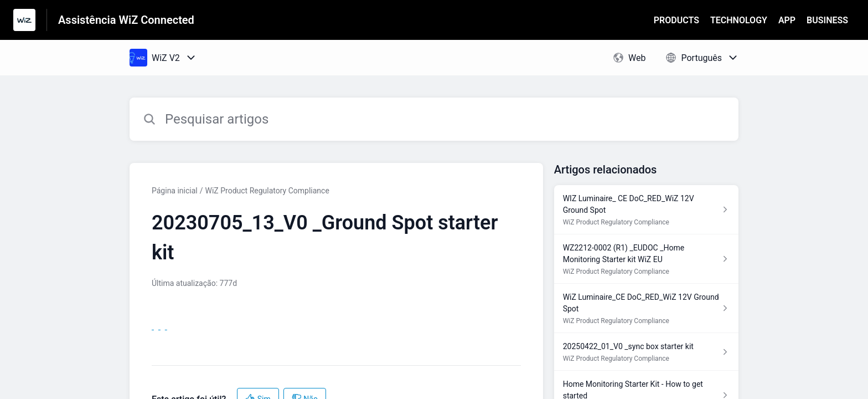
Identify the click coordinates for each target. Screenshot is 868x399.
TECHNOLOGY (739, 20)
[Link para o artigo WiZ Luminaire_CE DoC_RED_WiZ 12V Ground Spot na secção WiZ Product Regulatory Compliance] (646, 308)
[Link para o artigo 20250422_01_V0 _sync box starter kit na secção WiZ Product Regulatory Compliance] (646, 352)
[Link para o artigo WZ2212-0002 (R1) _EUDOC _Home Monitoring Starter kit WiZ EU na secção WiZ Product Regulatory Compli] (646, 259)
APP (787, 20)
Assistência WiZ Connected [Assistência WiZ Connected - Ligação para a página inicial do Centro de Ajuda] (126, 20)
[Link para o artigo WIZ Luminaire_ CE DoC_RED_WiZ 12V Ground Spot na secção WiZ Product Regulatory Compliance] (646, 210)
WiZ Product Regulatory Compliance (267, 191)
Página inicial (175, 191)
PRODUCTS (676, 20)
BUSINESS (827, 20)
